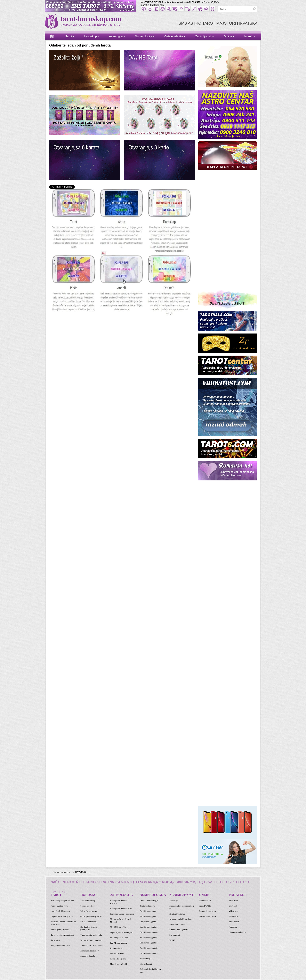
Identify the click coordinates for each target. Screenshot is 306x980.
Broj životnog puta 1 (149, 911)
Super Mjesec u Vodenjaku (122, 932)
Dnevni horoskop (88, 900)
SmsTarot (233, 906)
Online (228, 36)
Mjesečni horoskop (89, 911)
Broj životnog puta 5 (149, 937)
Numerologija (143, 36)
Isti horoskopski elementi (91, 940)
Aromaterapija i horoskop (180, 919)
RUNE (172, 940)
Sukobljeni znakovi (89, 956)
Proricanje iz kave (177, 924)
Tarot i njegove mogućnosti (63, 935)
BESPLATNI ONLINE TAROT (226, 167)
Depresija (173, 900)
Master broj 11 (146, 959)
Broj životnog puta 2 (149, 916)
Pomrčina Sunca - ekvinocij (122, 914)
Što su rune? (175, 935)
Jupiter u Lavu (116, 948)
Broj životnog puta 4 (149, 927)
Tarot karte (55, 940)
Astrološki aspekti (118, 959)
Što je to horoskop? (89, 922)
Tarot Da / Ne (205, 906)
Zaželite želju (205, 900)
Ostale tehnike (174, 36)
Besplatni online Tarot (60, 945)
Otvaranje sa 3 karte (208, 916)
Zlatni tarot (234, 916)
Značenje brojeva (147, 906)
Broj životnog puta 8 (149, 948)
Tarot (69, 36)
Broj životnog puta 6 (149, 932)
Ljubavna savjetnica (237, 932)
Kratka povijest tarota (60, 930)
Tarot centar (234, 922)
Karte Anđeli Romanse (60, 911)
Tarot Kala (233, 900)
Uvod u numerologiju (149, 900)
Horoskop (91, 36)
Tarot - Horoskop (61, 872)
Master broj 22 (146, 964)
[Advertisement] (228, 230)
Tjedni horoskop (87, 906)
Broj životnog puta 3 (149, 922)
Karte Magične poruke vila (62, 900)
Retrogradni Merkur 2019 (121, 908)
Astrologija (116, 36)
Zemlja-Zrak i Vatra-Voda (91, 945)
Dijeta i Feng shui (177, 914)
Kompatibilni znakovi (90, 951)
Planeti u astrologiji (118, 964)
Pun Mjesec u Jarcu (118, 943)
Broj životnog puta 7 (149, 943)
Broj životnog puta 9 (149, 953)
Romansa (233, 927)
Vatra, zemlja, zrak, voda (91, 935)
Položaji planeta (117, 953)
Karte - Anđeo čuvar (60, 906)
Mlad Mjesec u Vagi (119, 927)
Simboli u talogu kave (179, 930)
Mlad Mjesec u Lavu (119, 938)
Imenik (249, 36)
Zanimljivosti (203, 36)
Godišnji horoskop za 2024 (92, 916)
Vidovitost (233, 911)
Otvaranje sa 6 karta (208, 911)
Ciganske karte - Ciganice (62, 916)
